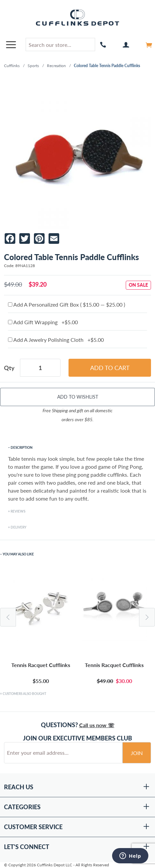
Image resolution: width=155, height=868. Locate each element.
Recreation (56, 66)
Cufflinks (12, 66)
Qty (9, 368)
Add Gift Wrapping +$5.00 (43, 322)
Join (137, 753)
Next (147, 617)
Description (22, 447)
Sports (33, 66)
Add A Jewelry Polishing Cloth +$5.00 (56, 340)
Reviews (18, 511)
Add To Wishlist (78, 397)
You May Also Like (18, 554)
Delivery (18, 527)
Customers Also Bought (24, 694)
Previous (8, 617)
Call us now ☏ (97, 725)
